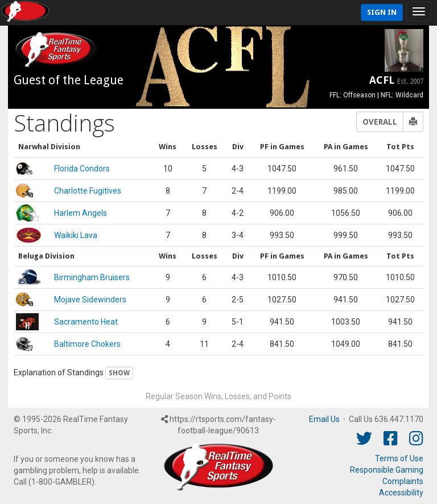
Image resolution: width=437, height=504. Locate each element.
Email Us (324, 419)
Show (119, 373)
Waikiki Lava (76, 235)
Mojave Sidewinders (90, 300)
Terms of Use (399, 458)
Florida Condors (82, 169)
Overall (380, 122)
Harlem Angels (81, 213)
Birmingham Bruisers (92, 277)
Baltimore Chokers (87, 344)
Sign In (382, 12)
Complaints (403, 481)
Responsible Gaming (387, 470)
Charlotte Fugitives (88, 191)
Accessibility (401, 493)
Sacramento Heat (86, 322)
